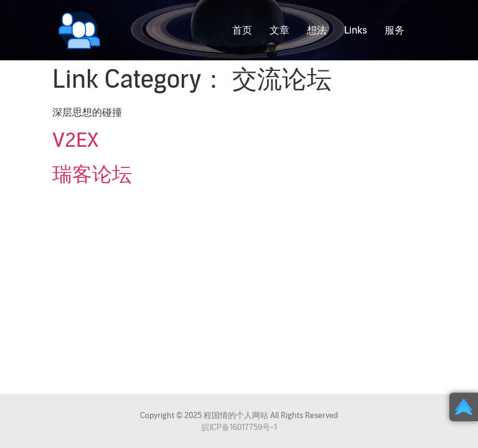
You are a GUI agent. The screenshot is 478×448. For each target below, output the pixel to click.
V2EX (75, 141)
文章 (279, 30)
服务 (395, 30)
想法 (317, 30)
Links (356, 30)
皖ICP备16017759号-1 (239, 427)
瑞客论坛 (92, 175)
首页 (242, 30)
